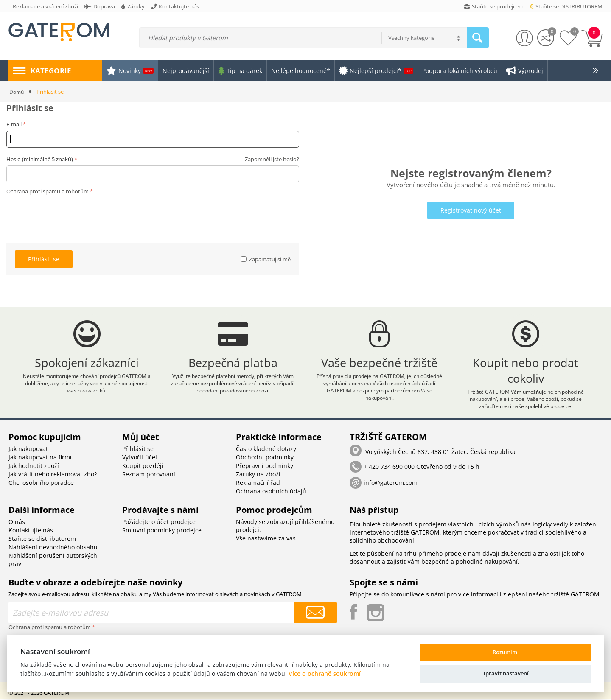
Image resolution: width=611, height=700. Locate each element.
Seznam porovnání (149, 475)
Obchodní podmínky (265, 458)
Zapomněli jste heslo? (272, 159)
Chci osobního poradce (41, 483)
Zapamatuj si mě (266, 259)
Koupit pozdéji (143, 466)
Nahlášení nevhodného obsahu (53, 548)
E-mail (14, 124)
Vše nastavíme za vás (266, 539)
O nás (17, 522)
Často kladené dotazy (266, 449)
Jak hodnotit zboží (34, 466)
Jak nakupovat (28, 449)
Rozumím (505, 652)
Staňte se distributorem (42, 539)
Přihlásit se (44, 259)
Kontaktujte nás (31, 531)
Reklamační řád (258, 483)
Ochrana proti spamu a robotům (48, 191)
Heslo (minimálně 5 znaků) (40, 159)
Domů (17, 92)
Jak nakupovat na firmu (41, 458)
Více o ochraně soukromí (325, 673)
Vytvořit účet (140, 458)
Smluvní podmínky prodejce (162, 531)
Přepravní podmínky (265, 466)
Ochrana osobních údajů (271, 492)
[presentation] (71, 214)
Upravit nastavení (505, 673)
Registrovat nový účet (471, 210)
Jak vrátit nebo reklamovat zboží (54, 475)
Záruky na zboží (258, 475)
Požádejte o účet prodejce (159, 522)
